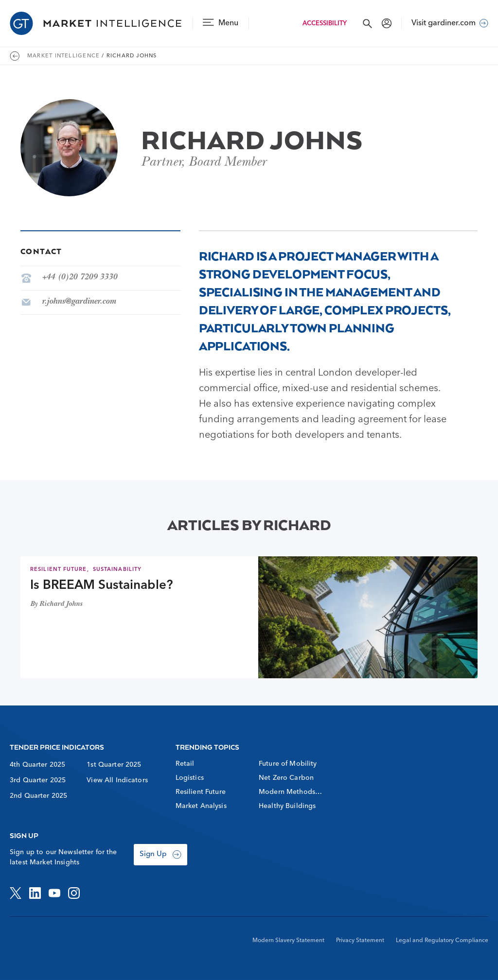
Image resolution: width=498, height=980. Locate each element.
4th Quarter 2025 (37, 765)
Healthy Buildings (287, 806)
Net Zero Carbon (286, 778)
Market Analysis (201, 806)
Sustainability (117, 570)
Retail (185, 764)
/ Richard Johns (129, 56)
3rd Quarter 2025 (38, 780)
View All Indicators (117, 780)
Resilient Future (59, 570)
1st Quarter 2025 (114, 765)
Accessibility (325, 24)
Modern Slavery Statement (288, 941)
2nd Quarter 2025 (38, 796)
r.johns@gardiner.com (79, 302)
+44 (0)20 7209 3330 (80, 278)
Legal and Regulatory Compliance (442, 941)
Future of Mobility (288, 764)
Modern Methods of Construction (287, 793)
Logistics (190, 778)
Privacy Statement (360, 941)
